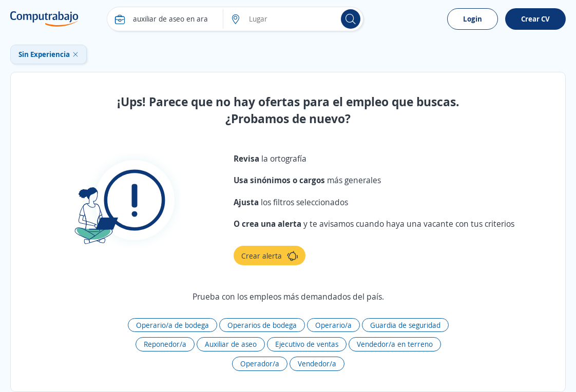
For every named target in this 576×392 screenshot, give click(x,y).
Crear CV (535, 19)
